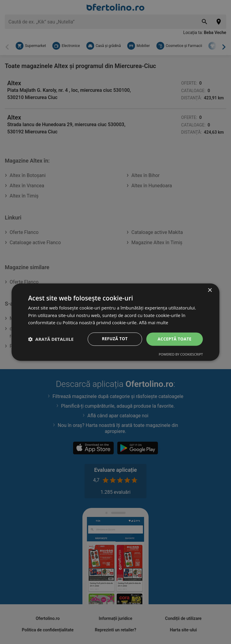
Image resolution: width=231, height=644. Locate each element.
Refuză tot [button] (114, 339)
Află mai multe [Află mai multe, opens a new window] (154, 322)
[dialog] (115, 322)
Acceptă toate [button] (174, 339)
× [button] (210, 290)
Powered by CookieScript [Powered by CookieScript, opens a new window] (181, 355)
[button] (51, 339)
